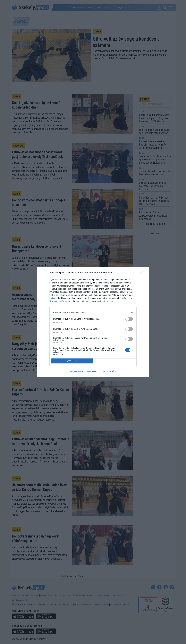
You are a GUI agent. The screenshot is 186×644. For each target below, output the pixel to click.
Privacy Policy (109, 371)
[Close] (143, 273)
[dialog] (93, 322)
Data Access (93, 371)
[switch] (129, 319)
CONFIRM (72, 361)
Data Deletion (77, 371)
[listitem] (93, 312)
